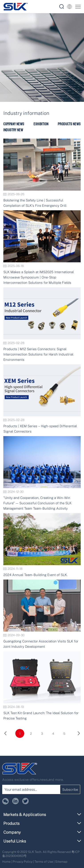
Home (6, 861)
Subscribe (70, 789)
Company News (14, 124)
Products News (69, 124)
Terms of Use (44, 861)
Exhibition (41, 124)
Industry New (13, 130)
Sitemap (61, 861)
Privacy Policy (23, 861)
